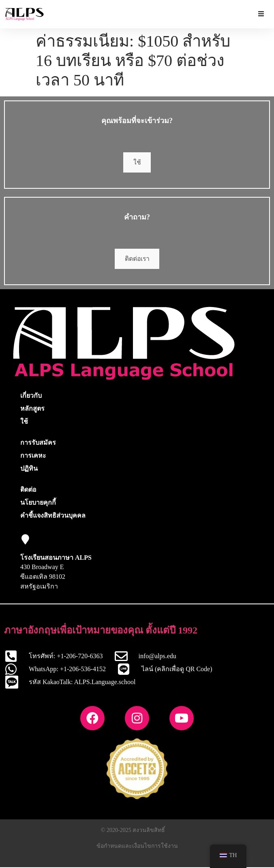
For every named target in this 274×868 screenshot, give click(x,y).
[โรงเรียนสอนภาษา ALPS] (25, 540)
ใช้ (137, 163)
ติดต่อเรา (137, 259)
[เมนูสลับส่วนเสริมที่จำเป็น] (261, 14)
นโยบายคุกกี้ (38, 503)
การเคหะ (33, 456)
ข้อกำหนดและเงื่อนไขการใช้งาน (137, 847)
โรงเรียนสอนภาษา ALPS (56, 558)
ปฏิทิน (29, 469)
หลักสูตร (32, 409)
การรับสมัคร (38, 443)
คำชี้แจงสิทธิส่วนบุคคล (53, 516)
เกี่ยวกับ (31, 396)
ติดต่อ (28, 490)
